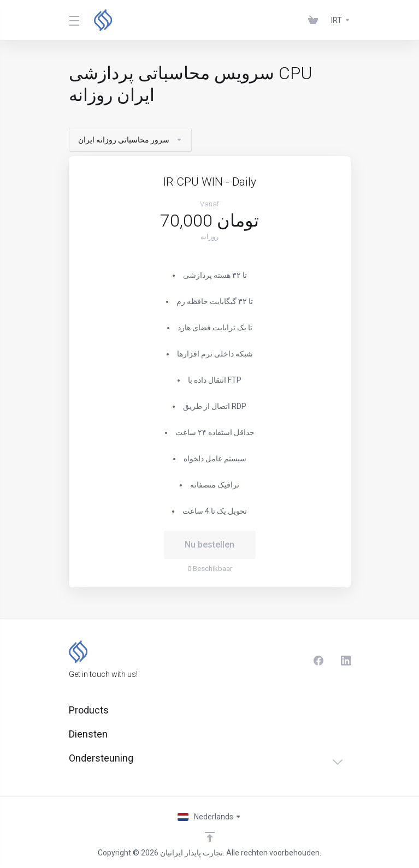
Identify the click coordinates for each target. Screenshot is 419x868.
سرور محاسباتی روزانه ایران (130, 140)
